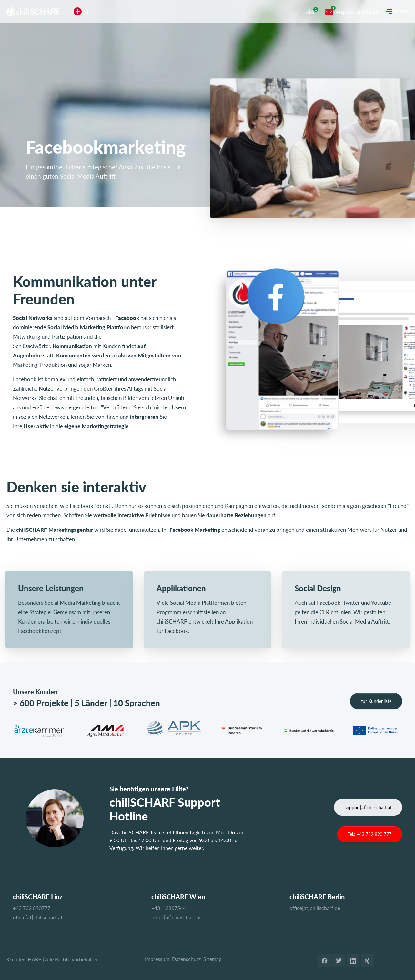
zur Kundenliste (376, 701)
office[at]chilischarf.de (315, 908)
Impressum (157, 959)
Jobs (309, 11)
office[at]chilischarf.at (38, 917)
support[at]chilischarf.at (368, 807)
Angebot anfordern (357, 11)
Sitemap (213, 959)
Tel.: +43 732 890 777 (370, 834)
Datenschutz (186, 959)
